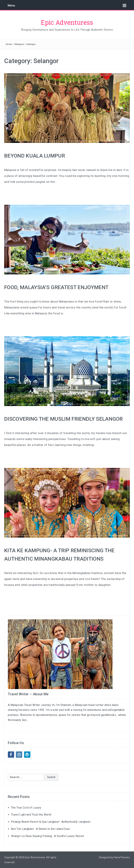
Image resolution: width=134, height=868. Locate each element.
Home (9, 44)
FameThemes (122, 857)
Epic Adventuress (67, 22)
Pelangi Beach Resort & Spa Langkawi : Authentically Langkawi (51, 822)
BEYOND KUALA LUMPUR (35, 156)
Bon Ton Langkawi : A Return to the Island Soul (40, 829)
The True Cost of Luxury (26, 808)
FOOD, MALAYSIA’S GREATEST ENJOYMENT (56, 287)
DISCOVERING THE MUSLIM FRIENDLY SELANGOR (64, 419)
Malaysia (19, 44)
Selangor (31, 44)
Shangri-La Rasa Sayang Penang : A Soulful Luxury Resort (48, 836)
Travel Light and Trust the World (31, 815)
